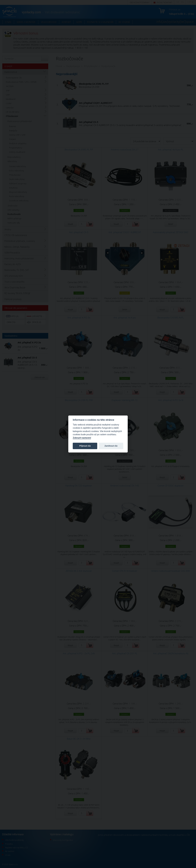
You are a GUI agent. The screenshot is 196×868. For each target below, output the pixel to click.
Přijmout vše (85, 446)
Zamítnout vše (111, 446)
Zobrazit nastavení (82, 438)
